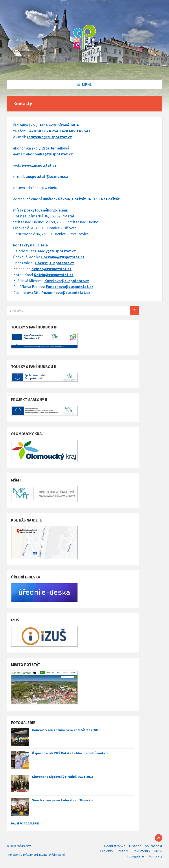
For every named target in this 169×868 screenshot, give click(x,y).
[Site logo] (84, 71)
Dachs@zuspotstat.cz (55, 263)
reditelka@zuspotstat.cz (49, 137)
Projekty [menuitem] (107, 851)
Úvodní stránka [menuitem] (114, 846)
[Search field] (62, 311)
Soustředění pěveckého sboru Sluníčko (62, 800)
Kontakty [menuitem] (155, 856)
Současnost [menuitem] (154, 846)
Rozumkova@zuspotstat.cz (66, 293)
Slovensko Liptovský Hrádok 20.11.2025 (63, 777)
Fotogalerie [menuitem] (136, 856)
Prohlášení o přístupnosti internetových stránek (36, 855)
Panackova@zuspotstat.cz (70, 287)
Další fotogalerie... (26, 823)
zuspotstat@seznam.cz (47, 176)
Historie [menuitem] (135, 846)
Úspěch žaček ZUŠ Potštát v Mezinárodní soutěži (70, 753)
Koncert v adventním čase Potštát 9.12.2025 (66, 730)
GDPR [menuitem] (158, 851)
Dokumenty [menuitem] (141, 851)
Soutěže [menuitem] (123, 851)
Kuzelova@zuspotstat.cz (67, 281)
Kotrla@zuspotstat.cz (54, 275)
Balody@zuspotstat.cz (56, 251)
